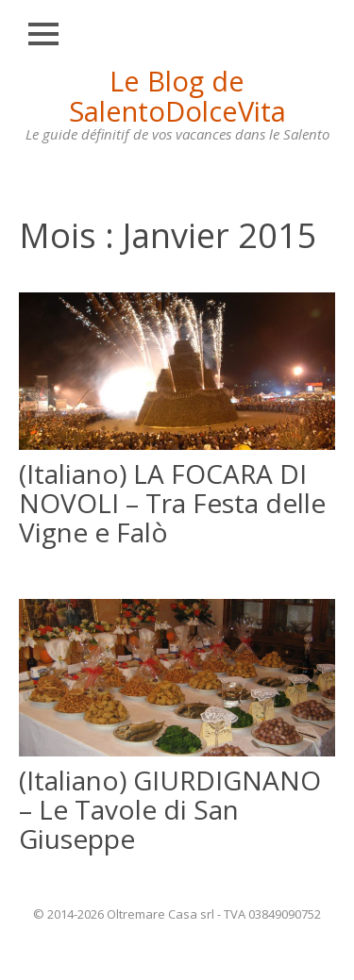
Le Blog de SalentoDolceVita (177, 96)
